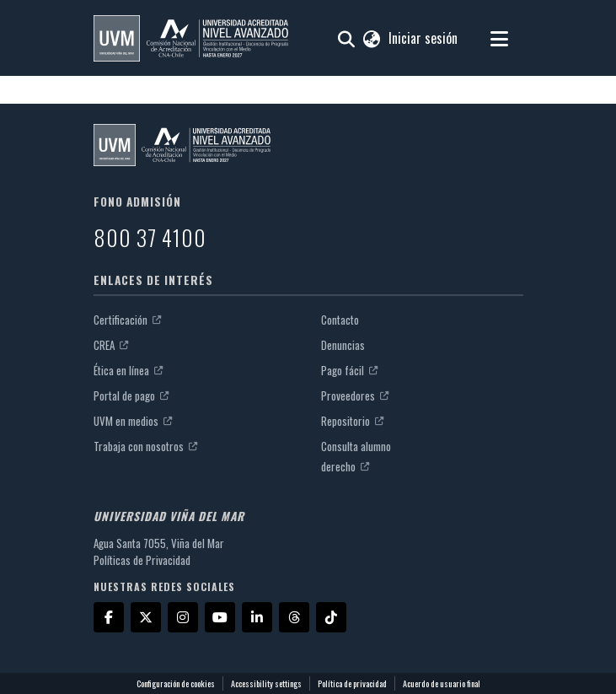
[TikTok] (331, 617)
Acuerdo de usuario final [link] (442, 683)
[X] (146, 617)
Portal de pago (131, 395)
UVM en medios (133, 421)
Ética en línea (128, 370)
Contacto (340, 320)
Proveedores (355, 395)
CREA (111, 345)
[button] (191, 38)
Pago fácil (349, 370)
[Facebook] (109, 617)
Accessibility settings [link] (266, 683)
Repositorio (352, 421)
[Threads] (294, 617)
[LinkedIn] (257, 617)
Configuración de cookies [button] (176, 683)
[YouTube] (220, 617)
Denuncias (343, 345)
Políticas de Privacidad (142, 560)
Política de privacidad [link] (352, 683)
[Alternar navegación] (500, 38)
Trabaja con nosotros (145, 446)
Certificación (127, 320)
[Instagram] (183, 617)
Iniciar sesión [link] (424, 38)
